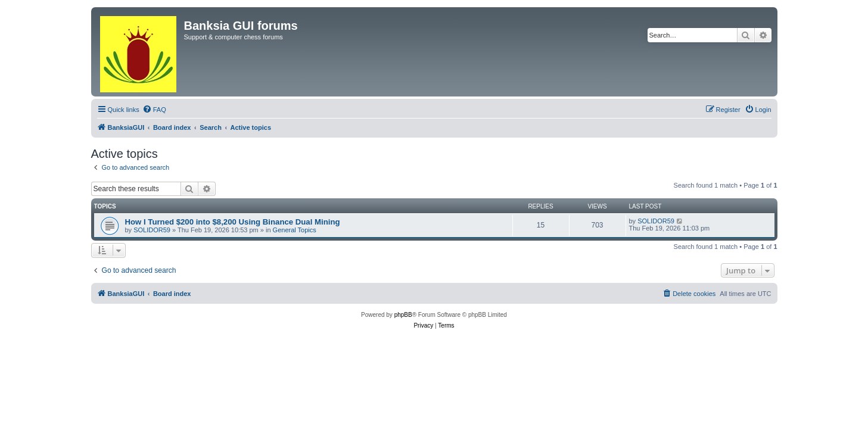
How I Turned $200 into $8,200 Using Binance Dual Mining (233, 222)
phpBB (403, 315)
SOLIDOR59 (152, 230)
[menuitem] (154, 110)
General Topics (295, 230)
